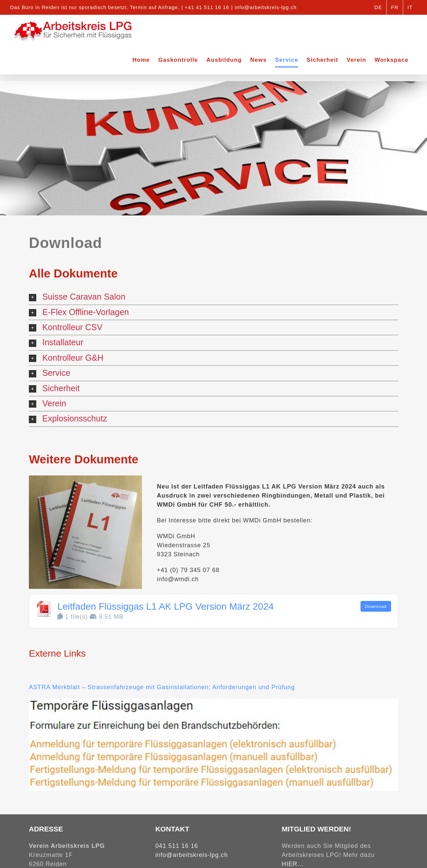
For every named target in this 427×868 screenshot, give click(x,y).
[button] (213, 297)
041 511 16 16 (177, 846)
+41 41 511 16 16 (207, 7)
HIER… (293, 864)
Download (376, 606)
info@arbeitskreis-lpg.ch (266, 7)
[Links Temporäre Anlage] (213, 702)
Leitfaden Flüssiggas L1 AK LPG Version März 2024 (165, 606)
